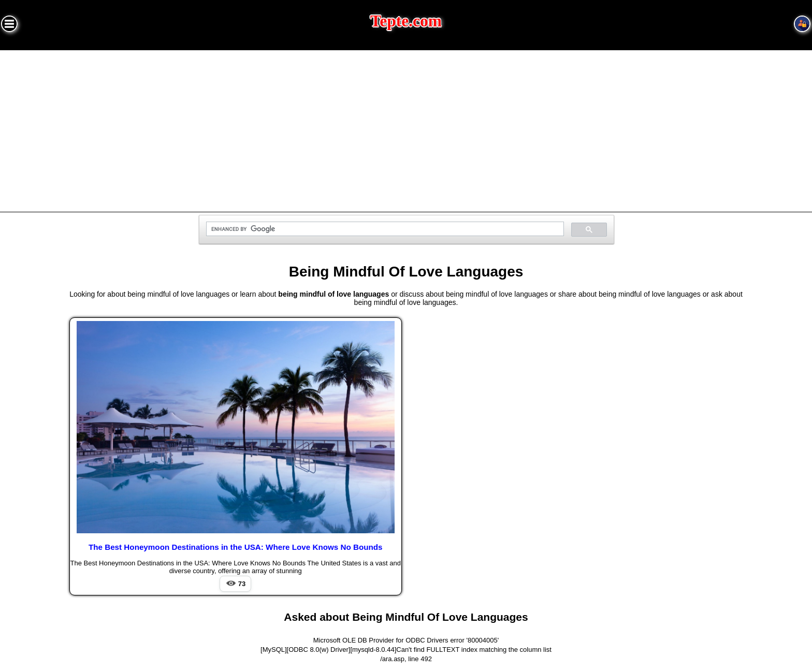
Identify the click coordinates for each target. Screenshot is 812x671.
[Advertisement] (406, 128)
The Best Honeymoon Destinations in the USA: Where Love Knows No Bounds (236, 547)
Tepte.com (406, 21)
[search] (384, 229)
